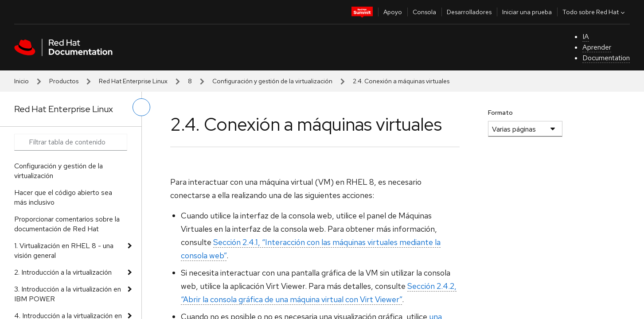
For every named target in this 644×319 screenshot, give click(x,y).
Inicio (21, 81)
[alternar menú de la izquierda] (141, 107)
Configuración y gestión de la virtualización (272, 81)
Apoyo (393, 12)
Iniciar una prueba (527, 12)
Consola (424, 12)
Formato (500, 113)
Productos (64, 81)
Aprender (597, 47)
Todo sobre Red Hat (595, 12)
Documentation (606, 58)
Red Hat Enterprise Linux (133, 81)
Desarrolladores (469, 12)
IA (586, 37)
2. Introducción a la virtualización (63, 272)
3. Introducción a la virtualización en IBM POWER (68, 294)
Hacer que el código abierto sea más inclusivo (63, 197)
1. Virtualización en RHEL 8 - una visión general (64, 251)
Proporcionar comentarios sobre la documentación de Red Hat (67, 224)
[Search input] (71, 142)
